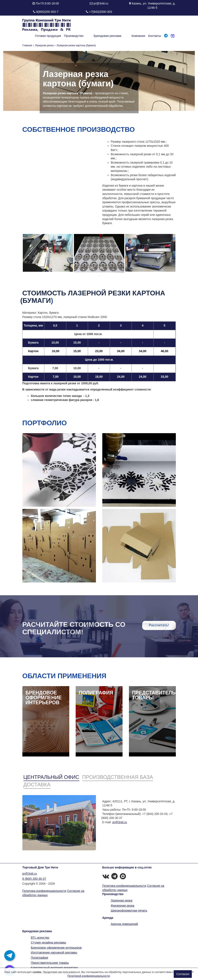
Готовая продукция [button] (62, 36)
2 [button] (106, 276)
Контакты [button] (155, 36)
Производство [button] (88, 36)
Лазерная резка (44, 45)
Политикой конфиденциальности (89, 976)
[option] (48, 253)
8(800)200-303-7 (47, 12)
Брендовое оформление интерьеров (56, 948)
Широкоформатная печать (129, 910)
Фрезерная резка (123, 906)
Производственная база (118, 777)
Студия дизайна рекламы (49, 942)
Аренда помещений (124, 924)
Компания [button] (138, 36)
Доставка (37, 785)
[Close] (193, 972)
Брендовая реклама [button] (115, 36)
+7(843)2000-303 (101, 12)
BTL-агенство (40, 938)
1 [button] (99, 276)
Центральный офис (51, 777)
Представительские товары (50, 963)
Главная (27, 45)
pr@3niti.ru (101, 3)
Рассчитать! (159, 625)
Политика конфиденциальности (44, 891)
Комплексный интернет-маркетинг (54, 968)
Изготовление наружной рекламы (54, 952)
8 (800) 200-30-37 (34, 879)
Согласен (183, 974)
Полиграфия (40, 958)
